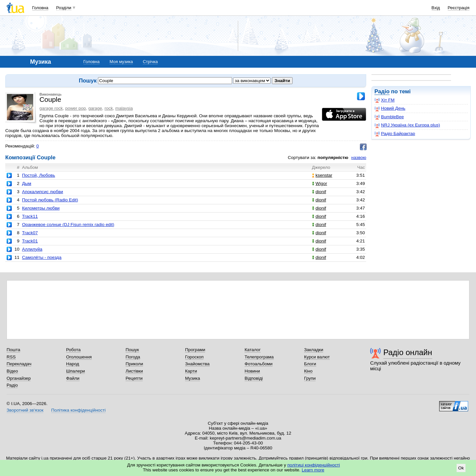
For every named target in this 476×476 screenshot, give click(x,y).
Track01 (30, 241)
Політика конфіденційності (78, 410)
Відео (12, 371)
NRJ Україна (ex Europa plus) (407, 125)
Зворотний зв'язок (25, 410)
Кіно (308, 371)
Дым (27, 183)
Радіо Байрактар (395, 134)
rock (109, 108)
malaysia (124, 108)
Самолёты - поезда (42, 257)
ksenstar (322, 175)
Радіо (382, 91)
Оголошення (79, 357)
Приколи (134, 364)
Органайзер (19, 378)
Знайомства (197, 364)
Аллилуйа (32, 249)
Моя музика (121, 62)
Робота (73, 350)
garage (95, 108)
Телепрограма (259, 357)
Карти (191, 371)
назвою (359, 158)
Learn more (313, 470)
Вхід (436, 8)
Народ (73, 364)
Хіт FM (384, 100)
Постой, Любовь (39, 175)
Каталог (253, 350)
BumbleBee (389, 117)
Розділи (64, 8)
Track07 (30, 233)
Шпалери (75, 371)
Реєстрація (459, 8)
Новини (252, 371)
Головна (40, 8)
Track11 (30, 216)
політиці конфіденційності (314, 465)
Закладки (314, 350)
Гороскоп (194, 357)
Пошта (13, 350)
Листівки (134, 371)
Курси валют (317, 357)
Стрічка (150, 62)
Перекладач (19, 364)
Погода (133, 357)
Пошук (132, 350)
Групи (310, 378)
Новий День (390, 108)
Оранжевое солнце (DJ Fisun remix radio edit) (68, 225)
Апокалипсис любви (43, 192)
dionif (319, 192)
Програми (195, 350)
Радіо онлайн (408, 352)
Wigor (320, 183)
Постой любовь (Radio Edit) (50, 200)
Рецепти (134, 378)
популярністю (333, 158)
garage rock (51, 108)
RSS (11, 357)
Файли (73, 378)
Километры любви (41, 208)
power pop (75, 108)
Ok (461, 468)
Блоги (310, 364)
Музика (192, 378)
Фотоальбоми (259, 364)
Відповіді (254, 378)
